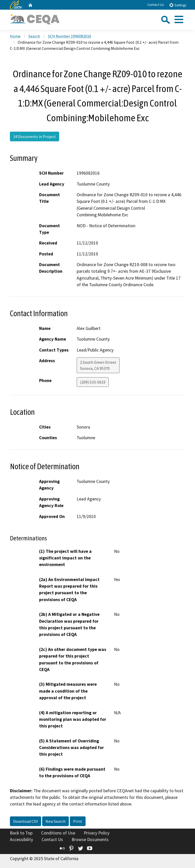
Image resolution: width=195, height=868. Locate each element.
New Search (55, 821)
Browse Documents (90, 840)
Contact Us (156, 5)
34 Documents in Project (35, 136)
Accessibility (21, 840)
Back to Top (21, 833)
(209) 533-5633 (93, 382)
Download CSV (26, 821)
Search (34, 36)
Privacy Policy (97, 833)
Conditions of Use (58, 833)
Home (15, 36)
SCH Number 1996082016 (70, 36)
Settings (178, 5)
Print (78, 821)
